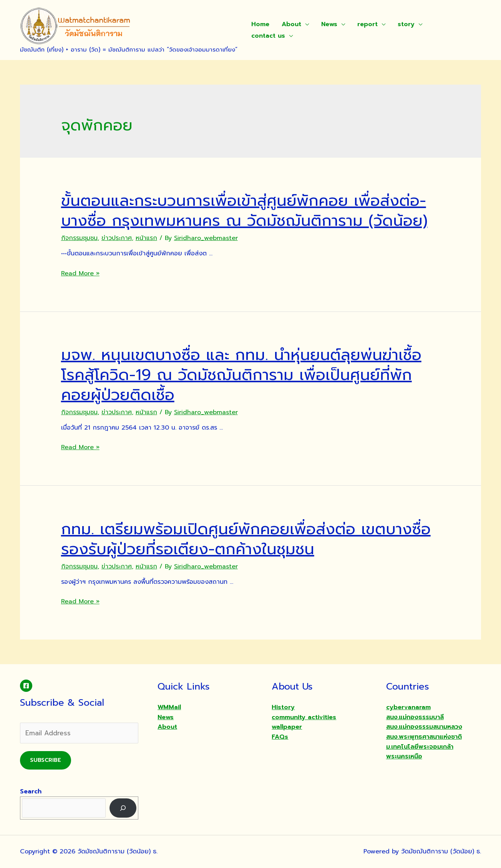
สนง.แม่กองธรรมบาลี (415, 717)
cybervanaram (408, 707)
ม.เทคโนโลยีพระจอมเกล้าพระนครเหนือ (420, 752)
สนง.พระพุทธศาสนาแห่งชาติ (424, 737)
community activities (304, 717)
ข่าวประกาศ (117, 238)
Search (31, 791)
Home (260, 24)
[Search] (123, 808)
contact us (268, 36)
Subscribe (46, 760)
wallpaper (287, 727)
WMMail (169, 707)
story (406, 24)
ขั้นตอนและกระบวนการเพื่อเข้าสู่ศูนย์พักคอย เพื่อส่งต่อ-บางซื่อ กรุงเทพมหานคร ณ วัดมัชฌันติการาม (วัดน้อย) (244, 211)
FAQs (280, 737)
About (291, 24)
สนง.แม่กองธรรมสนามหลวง (424, 727)
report (367, 24)
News (329, 24)
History (283, 707)
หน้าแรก (146, 238)
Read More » (80, 273)
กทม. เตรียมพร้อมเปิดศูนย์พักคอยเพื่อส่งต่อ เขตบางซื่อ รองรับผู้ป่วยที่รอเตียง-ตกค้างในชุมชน (246, 539)
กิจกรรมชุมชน (79, 238)
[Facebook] (26, 686)
